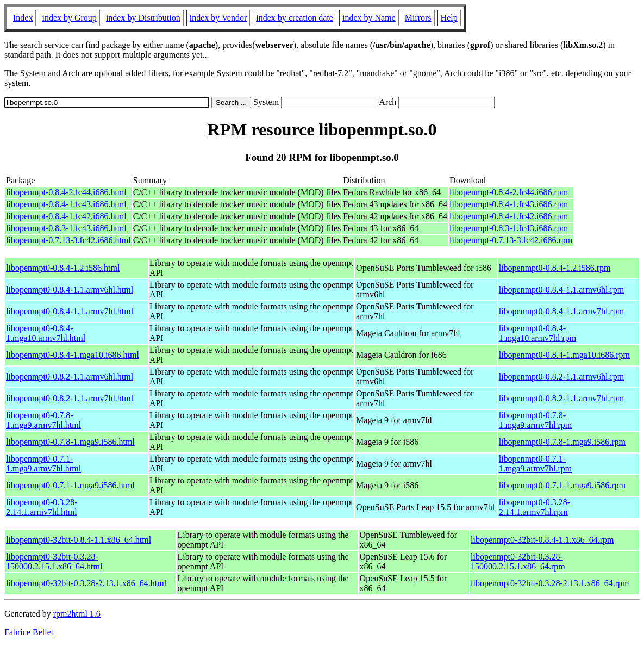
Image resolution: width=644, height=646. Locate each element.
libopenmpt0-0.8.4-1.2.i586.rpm (555, 268)
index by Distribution (143, 18)
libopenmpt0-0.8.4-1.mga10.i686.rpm (564, 355)
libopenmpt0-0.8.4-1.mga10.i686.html (73, 355)
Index (23, 18)
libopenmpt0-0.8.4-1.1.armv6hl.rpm (562, 290)
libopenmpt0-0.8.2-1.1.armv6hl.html (70, 377)
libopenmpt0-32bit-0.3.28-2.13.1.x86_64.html (86, 583)
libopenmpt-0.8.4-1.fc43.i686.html (66, 204)
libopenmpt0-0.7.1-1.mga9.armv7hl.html (43, 464)
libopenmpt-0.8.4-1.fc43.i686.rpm (509, 204)
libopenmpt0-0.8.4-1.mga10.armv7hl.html (46, 333)
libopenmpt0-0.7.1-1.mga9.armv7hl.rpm (536, 464)
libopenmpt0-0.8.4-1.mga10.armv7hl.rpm (538, 333)
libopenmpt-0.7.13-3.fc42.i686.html (68, 240)
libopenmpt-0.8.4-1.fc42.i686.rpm (509, 216)
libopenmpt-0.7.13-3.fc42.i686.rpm (511, 240)
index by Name (369, 18)
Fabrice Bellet (29, 632)
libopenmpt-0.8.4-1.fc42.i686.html (66, 216)
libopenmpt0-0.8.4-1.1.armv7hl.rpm (562, 311)
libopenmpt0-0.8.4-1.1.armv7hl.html (70, 311)
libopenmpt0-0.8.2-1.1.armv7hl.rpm (562, 398)
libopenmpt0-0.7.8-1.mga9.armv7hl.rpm (536, 420)
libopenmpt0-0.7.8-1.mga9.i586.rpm (562, 442)
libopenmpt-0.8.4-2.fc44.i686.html (66, 192)
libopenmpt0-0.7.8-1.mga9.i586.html (70, 442)
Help (449, 18)
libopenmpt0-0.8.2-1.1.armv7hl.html (70, 398)
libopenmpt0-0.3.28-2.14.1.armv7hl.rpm (535, 507)
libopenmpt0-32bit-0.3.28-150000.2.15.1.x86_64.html (54, 561)
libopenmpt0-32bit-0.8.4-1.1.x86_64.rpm (542, 540)
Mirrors (418, 18)
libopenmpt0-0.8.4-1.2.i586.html (63, 268)
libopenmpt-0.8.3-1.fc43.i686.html (66, 228)
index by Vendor (218, 18)
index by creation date (295, 18)
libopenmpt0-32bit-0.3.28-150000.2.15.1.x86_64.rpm (518, 561)
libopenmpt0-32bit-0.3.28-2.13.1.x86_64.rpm (550, 583)
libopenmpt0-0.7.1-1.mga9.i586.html (70, 485)
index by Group (69, 18)
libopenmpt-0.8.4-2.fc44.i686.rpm (509, 192)
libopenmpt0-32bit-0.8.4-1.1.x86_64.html (79, 540)
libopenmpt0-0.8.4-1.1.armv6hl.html (70, 290)
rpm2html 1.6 (77, 614)
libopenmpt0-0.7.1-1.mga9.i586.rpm (562, 485)
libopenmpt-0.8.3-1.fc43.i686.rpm (509, 228)
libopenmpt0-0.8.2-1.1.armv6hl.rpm (562, 377)
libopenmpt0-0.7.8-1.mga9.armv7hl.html (43, 420)
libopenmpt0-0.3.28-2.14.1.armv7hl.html (42, 507)
